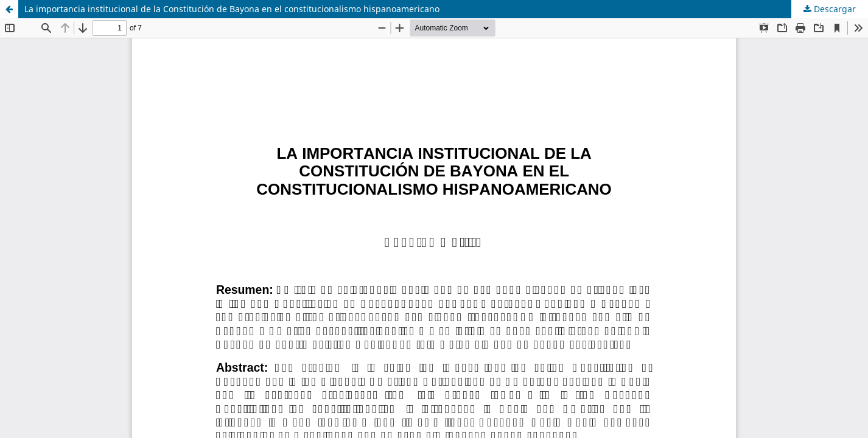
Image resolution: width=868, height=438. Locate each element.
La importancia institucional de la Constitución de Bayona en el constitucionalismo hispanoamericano (232, 9)
